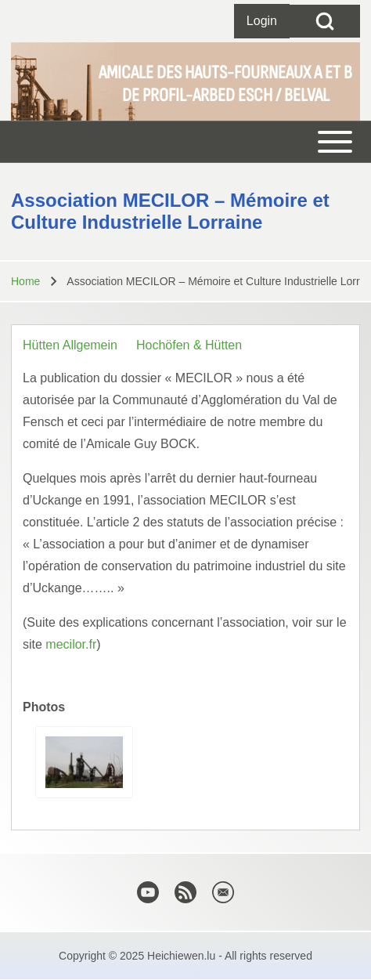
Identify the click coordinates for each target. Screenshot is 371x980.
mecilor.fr (71, 644)
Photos (44, 707)
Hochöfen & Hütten (189, 345)
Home (25, 281)
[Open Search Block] (325, 21)
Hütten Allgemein (70, 345)
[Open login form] (262, 21)
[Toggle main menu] (185, 142)
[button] (84, 762)
